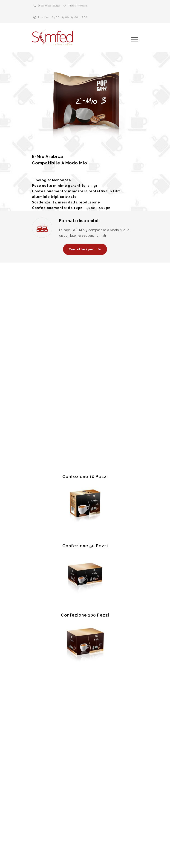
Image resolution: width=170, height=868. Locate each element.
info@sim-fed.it (77, 6)
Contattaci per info (85, 249)
